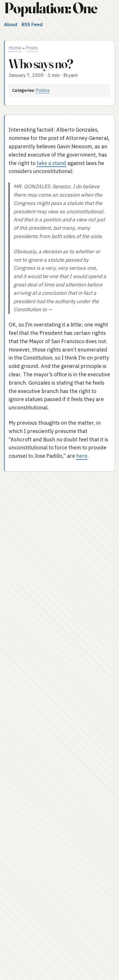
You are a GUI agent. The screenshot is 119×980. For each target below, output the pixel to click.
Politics (43, 90)
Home (15, 48)
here (82, 456)
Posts (32, 48)
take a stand (51, 163)
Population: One (51, 8)
